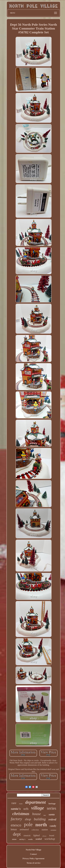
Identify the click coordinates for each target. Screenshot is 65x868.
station (45, 830)
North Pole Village (34, 850)
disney (44, 836)
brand (52, 835)
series (52, 808)
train (21, 804)
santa (52, 814)
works (30, 839)
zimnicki (27, 836)
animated (24, 829)
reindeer (53, 830)
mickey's (22, 839)
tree (45, 815)
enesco (16, 825)
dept (17, 834)
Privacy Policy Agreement (33, 859)
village (38, 808)
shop (28, 819)
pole (28, 824)
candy (53, 826)
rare (14, 803)
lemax (14, 829)
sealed (39, 839)
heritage (52, 804)
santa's (16, 809)
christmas (21, 814)
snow (14, 839)
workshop (50, 839)
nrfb (26, 809)
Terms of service (33, 863)
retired (52, 819)
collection (35, 830)
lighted (36, 835)
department (35, 802)
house (36, 814)
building (40, 819)
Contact (33, 854)
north (41, 825)
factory (16, 819)
